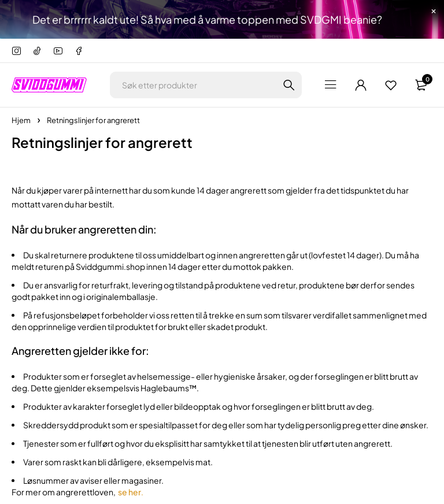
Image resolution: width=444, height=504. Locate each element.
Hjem (21, 120)
